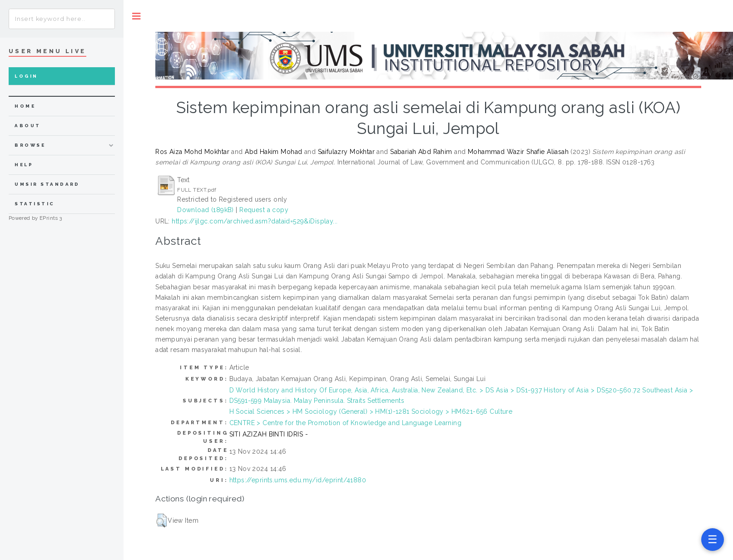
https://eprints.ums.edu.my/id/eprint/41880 (298, 480)
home (25, 106)
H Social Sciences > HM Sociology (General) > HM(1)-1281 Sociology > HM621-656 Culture (371, 411)
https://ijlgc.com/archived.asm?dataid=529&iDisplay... (255, 221)
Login (26, 76)
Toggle (136, 16)
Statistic (35, 204)
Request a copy (264, 210)
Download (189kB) (206, 210)
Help (24, 165)
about (27, 126)
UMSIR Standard (47, 184)
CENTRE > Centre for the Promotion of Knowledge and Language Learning (346, 423)
